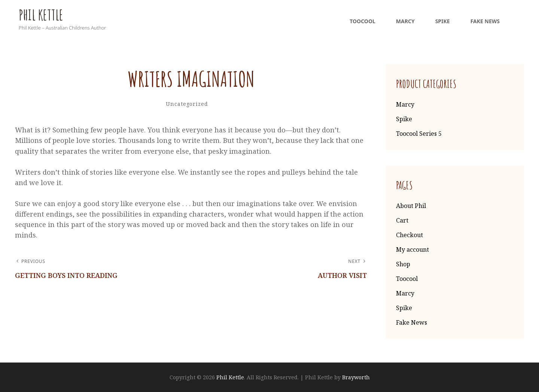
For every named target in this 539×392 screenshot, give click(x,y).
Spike (443, 21)
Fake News (485, 21)
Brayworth (356, 377)
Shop (403, 264)
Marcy (405, 21)
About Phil (411, 206)
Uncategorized (187, 104)
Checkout (409, 235)
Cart (402, 220)
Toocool (363, 21)
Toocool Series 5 (419, 134)
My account (412, 249)
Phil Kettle (41, 15)
